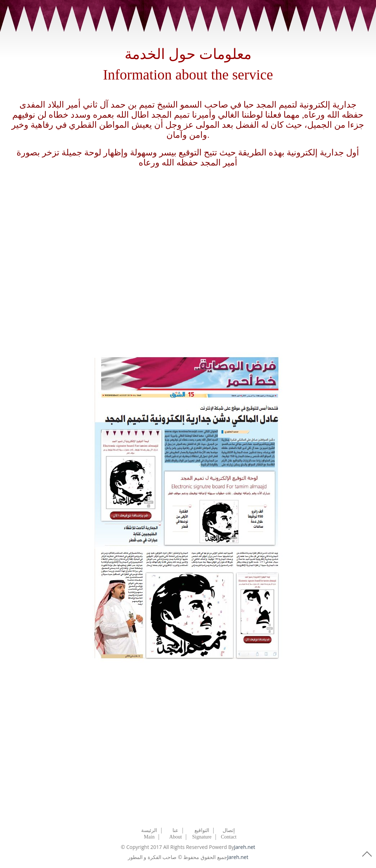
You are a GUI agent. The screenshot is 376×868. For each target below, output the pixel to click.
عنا (175, 830)
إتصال (229, 830)
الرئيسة (149, 830)
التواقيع (202, 830)
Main (149, 837)
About (176, 837)
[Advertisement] (188, 260)
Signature (202, 837)
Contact (229, 837)
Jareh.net (245, 847)
